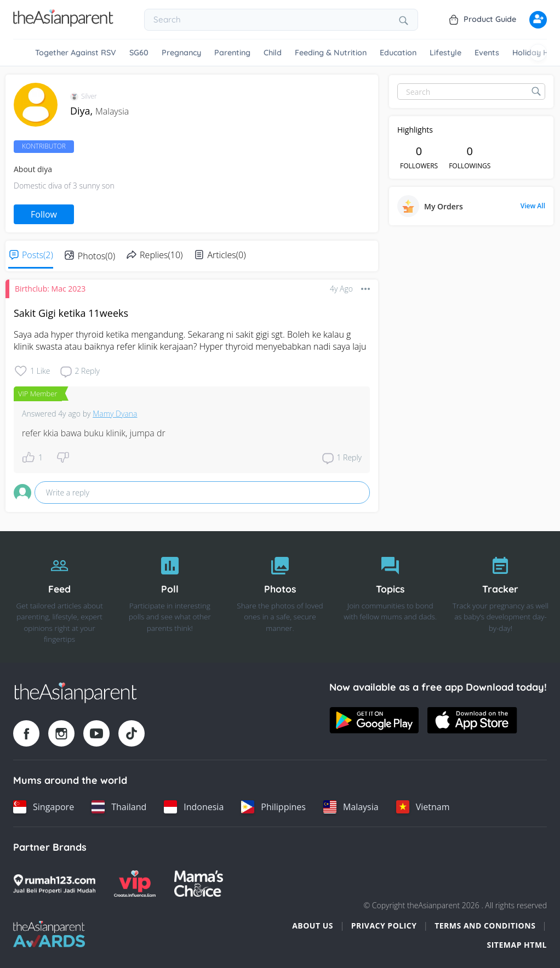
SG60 (139, 53)
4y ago (341, 289)
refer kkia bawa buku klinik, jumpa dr (94, 433)
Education (398, 53)
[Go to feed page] (63, 24)
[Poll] (170, 597)
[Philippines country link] (273, 807)
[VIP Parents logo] (135, 884)
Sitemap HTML (517, 945)
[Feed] (59, 597)
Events (487, 53)
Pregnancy (181, 53)
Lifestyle (445, 53)
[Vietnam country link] (423, 807)
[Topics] (390, 597)
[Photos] (280, 597)
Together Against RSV (76, 53)
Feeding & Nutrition (331, 53)
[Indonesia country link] (194, 807)
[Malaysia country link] (351, 807)
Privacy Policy (384, 926)
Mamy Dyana (115, 414)
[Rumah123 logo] (54, 884)
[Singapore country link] (44, 807)
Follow (44, 214)
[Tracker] (501, 597)
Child (273, 53)
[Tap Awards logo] (49, 934)
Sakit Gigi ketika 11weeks (71, 313)
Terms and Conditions (485, 926)
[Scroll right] (538, 53)
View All (533, 206)
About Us (313, 926)
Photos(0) (96, 256)
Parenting (232, 53)
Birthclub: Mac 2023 (50, 289)
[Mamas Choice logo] (199, 884)
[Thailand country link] (119, 807)
